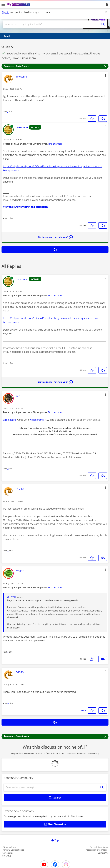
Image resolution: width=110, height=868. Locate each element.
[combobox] (50, 24)
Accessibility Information (97, 850)
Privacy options (9, 847)
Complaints (7, 853)
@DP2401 (12, 597)
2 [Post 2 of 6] (8, 218)
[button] (105, 75)
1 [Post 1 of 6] (8, 112)
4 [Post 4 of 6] (8, 551)
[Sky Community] (19, 5)
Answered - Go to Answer (55, 66)
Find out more (55, 144)
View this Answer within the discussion (25, 207)
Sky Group (7, 856)
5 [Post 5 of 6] (8, 652)
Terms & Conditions (99, 847)
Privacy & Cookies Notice (13, 850)
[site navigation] (3, 4)
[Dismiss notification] (106, 12)
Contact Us (103, 853)
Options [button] (6, 47)
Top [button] (57, 840)
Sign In (106, 5)
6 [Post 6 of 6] (8, 703)
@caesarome (37, 420)
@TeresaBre (9, 420)
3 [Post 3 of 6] (8, 469)
